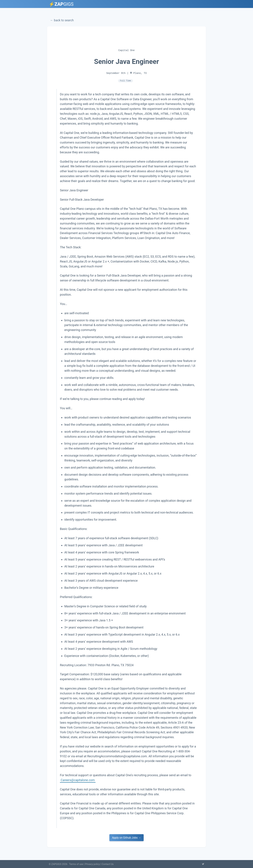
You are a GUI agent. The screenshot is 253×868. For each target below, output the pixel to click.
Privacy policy (92, 864)
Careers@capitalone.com (78, 780)
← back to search (62, 20)
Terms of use (76, 864)
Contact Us (108, 864)
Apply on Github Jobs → (126, 838)
